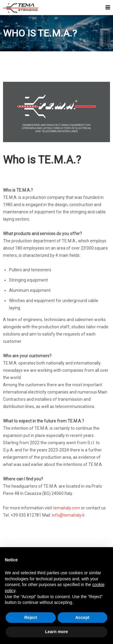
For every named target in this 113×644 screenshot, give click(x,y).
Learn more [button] (56, 632)
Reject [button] (31, 617)
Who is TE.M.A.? (42, 160)
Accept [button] (82, 617)
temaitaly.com (67, 508)
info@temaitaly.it (68, 515)
